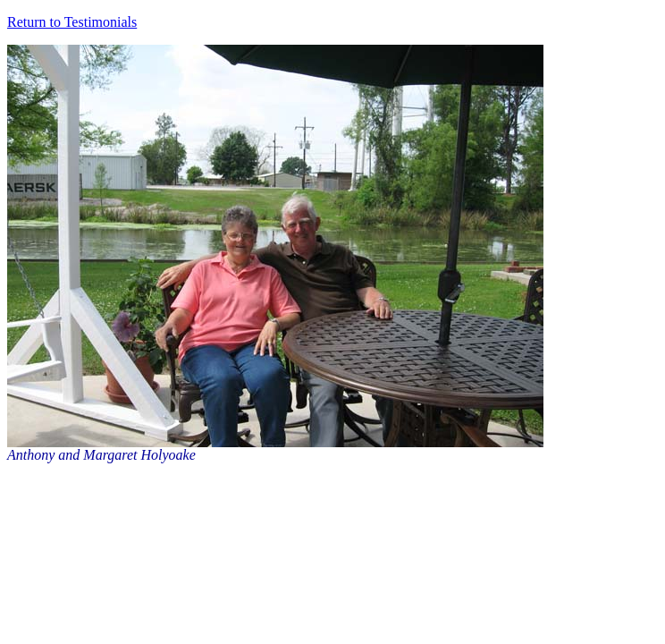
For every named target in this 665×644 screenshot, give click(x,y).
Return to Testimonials (72, 22)
